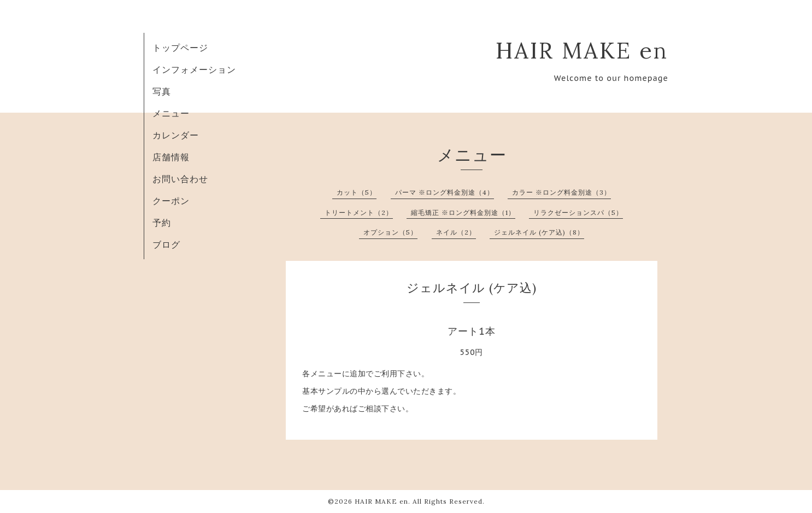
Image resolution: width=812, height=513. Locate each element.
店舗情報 (171, 157)
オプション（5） (390, 232)
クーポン (171, 201)
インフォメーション (194, 69)
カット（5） (357, 192)
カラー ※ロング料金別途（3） (561, 192)
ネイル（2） (456, 232)
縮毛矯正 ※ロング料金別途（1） (463, 212)
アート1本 (472, 331)
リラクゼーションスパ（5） (578, 212)
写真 (162, 91)
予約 (162, 223)
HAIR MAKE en (582, 50)
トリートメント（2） (359, 212)
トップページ (180, 48)
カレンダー (176, 135)
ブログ (166, 244)
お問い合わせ (180, 179)
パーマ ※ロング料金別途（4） (445, 192)
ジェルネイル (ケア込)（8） (539, 232)
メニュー (171, 113)
